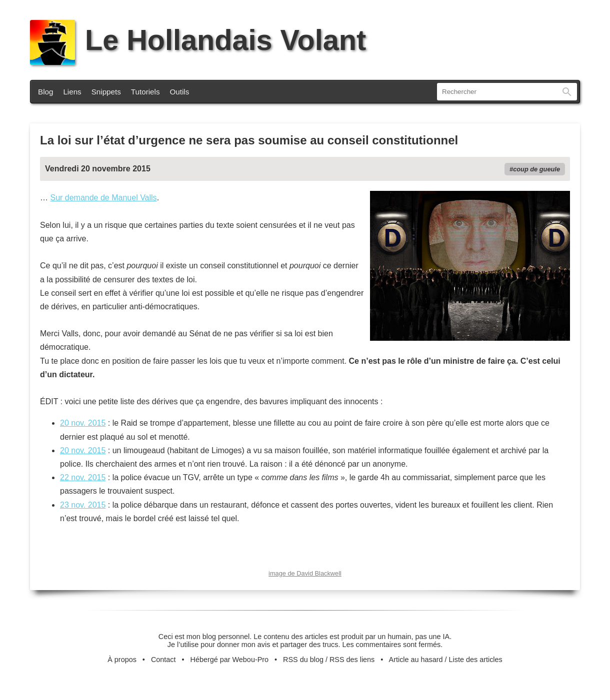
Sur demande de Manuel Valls (103, 198)
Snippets (106, 92)
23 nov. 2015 (83, 505)
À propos (122, 660)
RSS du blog (303, 660)
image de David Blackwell (305, 573)
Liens (72, 92)
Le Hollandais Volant (198, 40)
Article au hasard (416, 660)
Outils (180, 92)
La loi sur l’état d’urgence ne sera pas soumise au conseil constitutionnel (249, 140)
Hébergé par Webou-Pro (230, 660)
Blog (45, 92)
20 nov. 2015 (83, 423)
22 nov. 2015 (83, 477)
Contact (163, 660)
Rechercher (567, 92)
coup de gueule (536, 169)
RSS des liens (352, 660)
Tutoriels (145, 92)
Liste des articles (476, 660)
